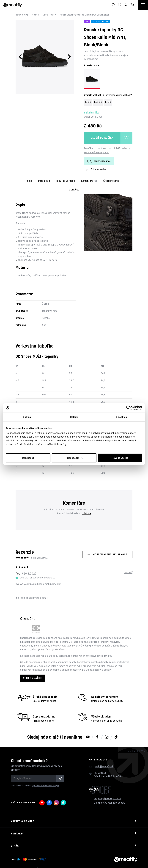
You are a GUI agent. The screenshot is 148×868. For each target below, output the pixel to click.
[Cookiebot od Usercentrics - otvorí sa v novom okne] (129, 408)
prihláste (86, 514)
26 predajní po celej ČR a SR (107, 799)
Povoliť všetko (120, 458)
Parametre (44, 181)
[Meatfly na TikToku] (116, 737)
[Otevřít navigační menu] (143, 5)
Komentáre (89, 181)
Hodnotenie (113, 181)
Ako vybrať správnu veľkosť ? (118, 95)
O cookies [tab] (121, 417)
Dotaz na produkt (95, 169)
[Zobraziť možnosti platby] (29, 860)
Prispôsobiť (74, 458)
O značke (74, 190)
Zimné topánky (49, 15)
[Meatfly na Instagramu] (107, 737)
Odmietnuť (28, 458)
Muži (26, 15)
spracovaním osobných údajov (46, 786)
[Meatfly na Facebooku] (97, 737)
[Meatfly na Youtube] (88, 737)
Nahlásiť (128, 573)
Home (18, 15)
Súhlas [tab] (27, 417)
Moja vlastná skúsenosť (107, 555)
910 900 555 (100, 773)
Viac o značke (33, 678)
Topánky (36, 15)
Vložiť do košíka (102, 138)
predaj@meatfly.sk (104, 767)
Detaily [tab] (74, 417)
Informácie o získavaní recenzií (32, 598)
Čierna (45, 304)
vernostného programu (96, 153)
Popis (29, 181)
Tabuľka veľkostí (66, 181)
